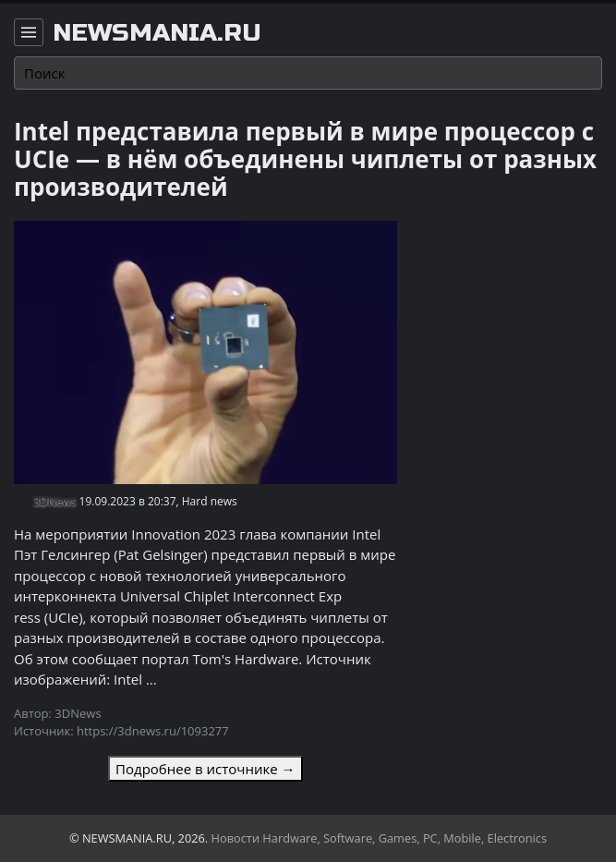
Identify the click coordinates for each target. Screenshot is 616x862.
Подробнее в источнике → (205, 769)
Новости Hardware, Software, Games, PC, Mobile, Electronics (380, 838)
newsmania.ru (157, 33)
